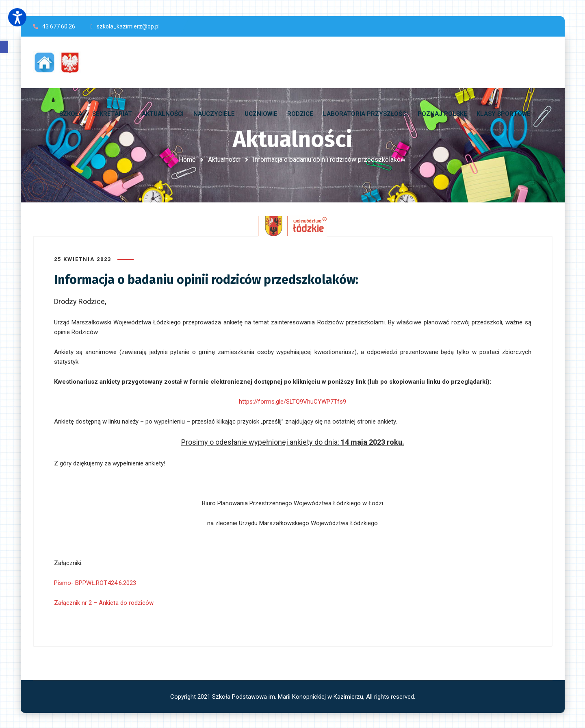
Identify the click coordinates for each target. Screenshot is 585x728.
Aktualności (224, 160)
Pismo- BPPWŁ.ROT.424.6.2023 (95, 582)
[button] (4, 47)
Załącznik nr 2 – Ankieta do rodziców (104, 602)
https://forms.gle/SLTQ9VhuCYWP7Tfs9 (292, 401)
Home (187, 160)
